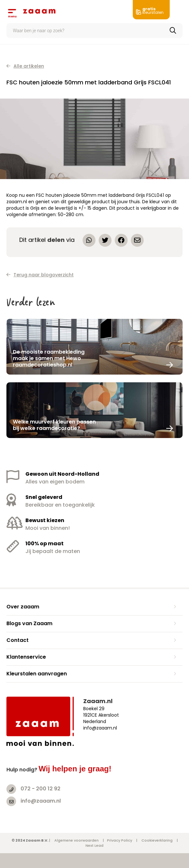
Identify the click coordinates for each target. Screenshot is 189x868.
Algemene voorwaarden (76, 840)
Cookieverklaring (157, 840)
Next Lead (94, 845)
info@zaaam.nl (41, 801)
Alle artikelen (25, 66)
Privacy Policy (120, 840)
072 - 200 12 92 (40, 789)
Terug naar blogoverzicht (40, 275)
